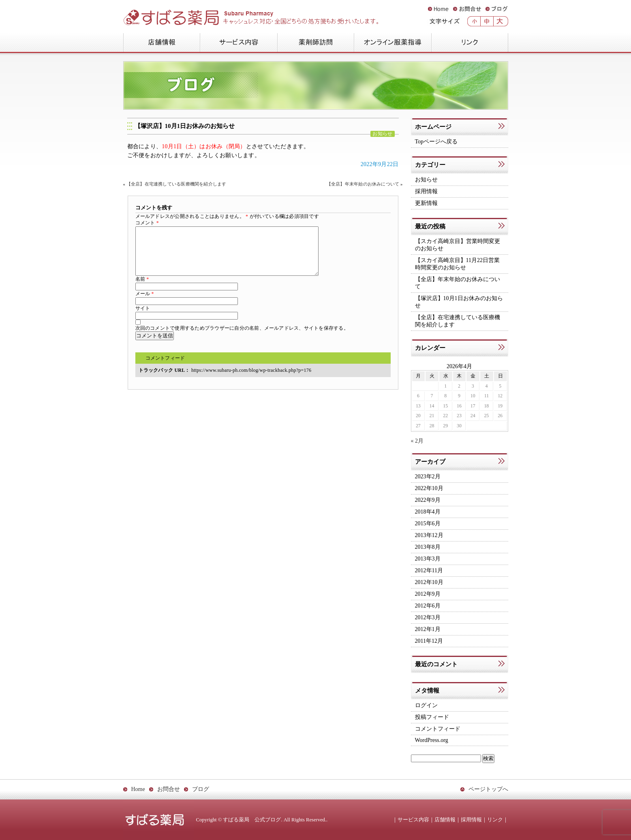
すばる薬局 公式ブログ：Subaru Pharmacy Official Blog (227, 15)
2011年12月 (429, 641)
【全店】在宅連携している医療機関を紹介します (176, 184)
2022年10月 (429, 488)
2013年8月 (428, 547)
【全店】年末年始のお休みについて (363, 184)
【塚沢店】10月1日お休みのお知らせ (185, 126)
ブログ (497, 9)
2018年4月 (428, 512)
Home (438, 9)
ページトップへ (488, 789)
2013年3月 (428, 559)
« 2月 (417, 441)
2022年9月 (428, 500)
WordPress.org (432, 740)
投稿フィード (432, 717)
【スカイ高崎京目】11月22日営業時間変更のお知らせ (457, 264)
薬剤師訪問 (315, 43)
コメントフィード (165, 368)
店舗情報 (161, 43)
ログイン (426, 705)
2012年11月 (429, 570)
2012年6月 (428, 606)
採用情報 (426, 191)
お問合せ (467, 9)
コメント (147, 223)
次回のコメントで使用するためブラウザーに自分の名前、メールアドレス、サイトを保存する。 (242, 338)
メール (145, 303)
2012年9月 (428, 594)
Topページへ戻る (436, 142)
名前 (142, 289)
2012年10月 (429, 582)
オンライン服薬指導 (393, 43)
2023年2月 (428, 476)
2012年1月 (428, 629)
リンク (470, 43)
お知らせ (382, 134)
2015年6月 (428, 523)
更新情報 (426, 203)
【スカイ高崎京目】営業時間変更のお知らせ (458, 245)
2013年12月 (429, 535)
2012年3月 (428, 617)
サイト (143, 318)
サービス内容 (238, 43)
